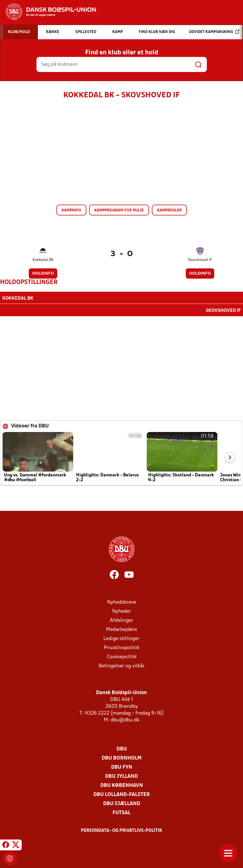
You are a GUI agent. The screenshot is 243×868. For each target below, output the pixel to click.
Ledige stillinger (121, 638)
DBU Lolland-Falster (122, 794)
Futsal (121, 812)
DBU (122, 749)
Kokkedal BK (43, 260)
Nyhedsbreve (122, 602)
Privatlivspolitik (121, 647)
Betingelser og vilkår (122, 666)
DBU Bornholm (122, 758)
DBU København (122, 785)
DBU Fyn (122, 767)
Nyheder (122, 611)
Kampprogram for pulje (119, 210)
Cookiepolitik (122, 656)
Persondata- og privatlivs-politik (122, 830)
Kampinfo (71, 210)
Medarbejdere (121, 629)
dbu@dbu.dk (125, 720)
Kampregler (169, 210)
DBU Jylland (121, 776)
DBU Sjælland (122, 803)
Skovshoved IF (200, 260)
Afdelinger (121, 620)
